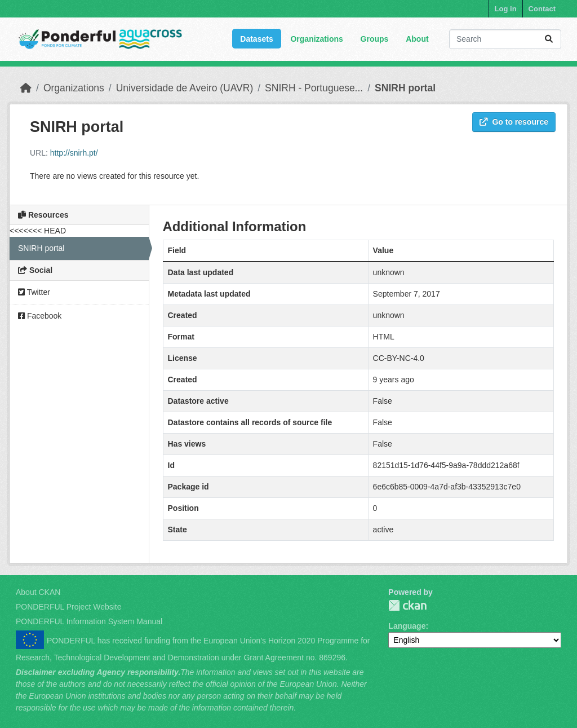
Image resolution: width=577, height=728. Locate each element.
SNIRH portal (405, 88)
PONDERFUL (407, 605)
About (417, 39)
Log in (506, 9)
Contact (542, 9)
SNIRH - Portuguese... (314, 88)
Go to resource (514, 122)
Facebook (40, 316)
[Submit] (549, 39)
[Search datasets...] (505, 39)
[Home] (26, 88)
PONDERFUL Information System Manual (89, 621)
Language (407, 626)
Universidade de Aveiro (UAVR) (185, 88)
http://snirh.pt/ (74, 153)
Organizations (316, 39)
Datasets (256, 39)
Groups (375, 39)
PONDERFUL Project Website (69, 607)
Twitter (34, 292)
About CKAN (38, 592)
